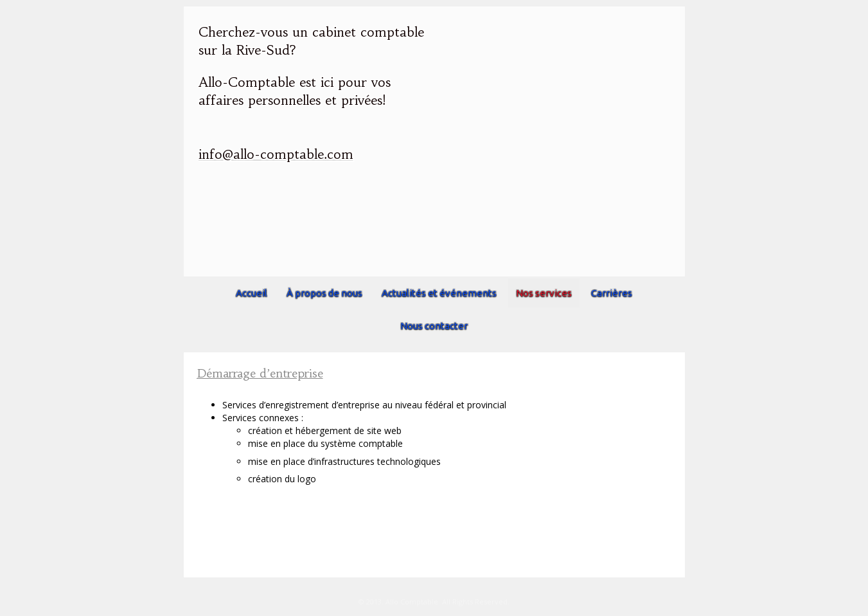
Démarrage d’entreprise (260, 373)
